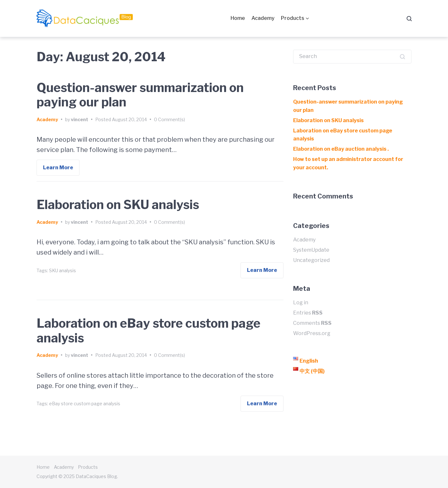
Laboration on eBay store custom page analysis (148, 331)
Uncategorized (311, 260)
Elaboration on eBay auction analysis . (341, 149)
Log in (301, 303)
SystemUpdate (311, 250)
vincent (80, 119)
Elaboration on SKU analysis (118, 205)
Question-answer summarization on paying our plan (140, 95)
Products (293, 18)
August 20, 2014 (129, 119)
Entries (308, 313)
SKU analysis (63, 270)
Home (238, 18)
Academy (263, 18)
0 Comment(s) (169, 119)
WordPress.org (312, 333)
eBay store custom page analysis (85, 404)
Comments (312, 323)
